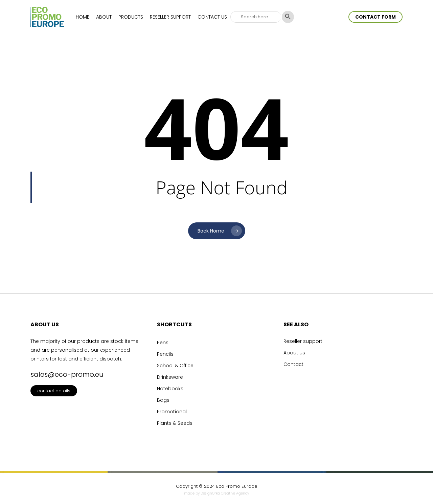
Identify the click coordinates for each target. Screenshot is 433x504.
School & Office (175, 366)
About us (294, 353)
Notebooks (170, 389)
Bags (163, 400)
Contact (293, 364)
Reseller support (303, 341)
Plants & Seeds (175, 423)
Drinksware (170, 377)
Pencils (165, 354)
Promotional (172, 412)
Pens (163, 343)
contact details (54, 391)
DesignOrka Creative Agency (225, 493)
